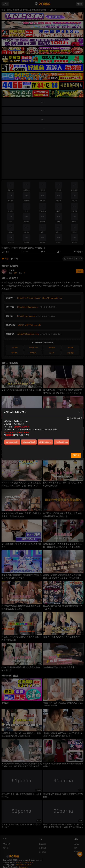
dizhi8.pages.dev (12, 442)
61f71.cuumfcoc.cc (21, 421)
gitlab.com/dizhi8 (29, 442)
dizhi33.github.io (45, 442)
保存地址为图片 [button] (74, 418)
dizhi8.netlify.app (62, 442)
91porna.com (19, 424)
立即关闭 (76, 455)
